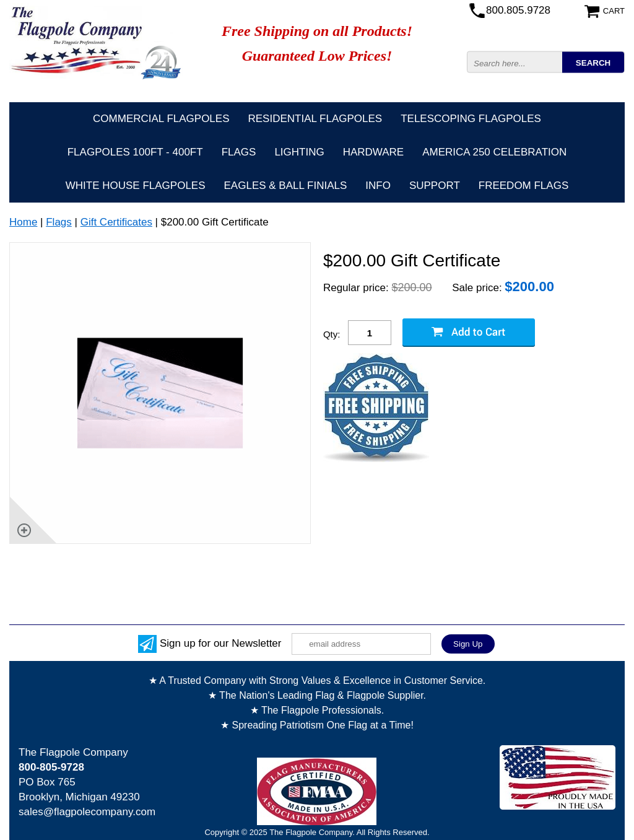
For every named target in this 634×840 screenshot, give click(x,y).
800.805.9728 (518, 10)
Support (435, 186)
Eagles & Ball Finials (286, 186)
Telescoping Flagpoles (471, 119)
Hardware (374, 152)
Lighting (299, 152)
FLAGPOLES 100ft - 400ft (135, 152)
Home (23, 222)
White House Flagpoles (136, 186)
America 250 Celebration (494, 152)
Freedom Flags (523, 186)
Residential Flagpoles (315, 119)
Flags (239, 152)
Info (378, 186)
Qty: (332, 334)
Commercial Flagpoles (161, 119)
